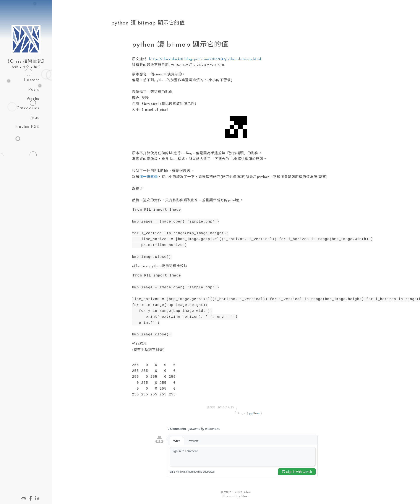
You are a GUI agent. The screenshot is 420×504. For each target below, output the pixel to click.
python (255, 413)
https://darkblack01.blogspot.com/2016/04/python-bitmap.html (205, 59)
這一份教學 (149, 177)
